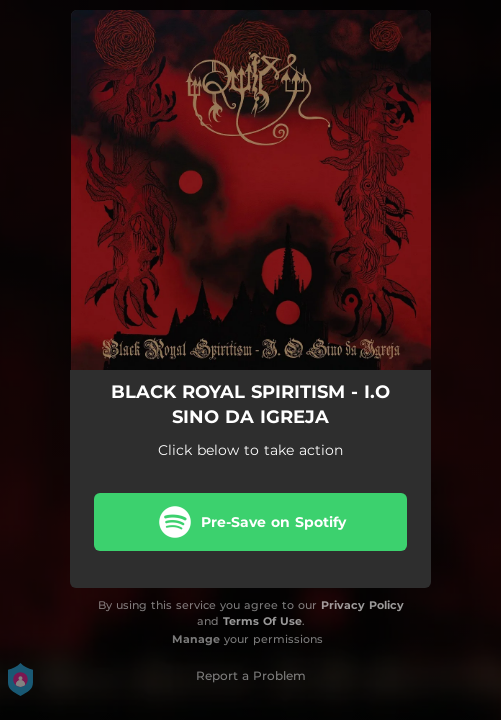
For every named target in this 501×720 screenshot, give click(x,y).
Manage (196, 639)
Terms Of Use (262, 621)
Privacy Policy (362, 605)
